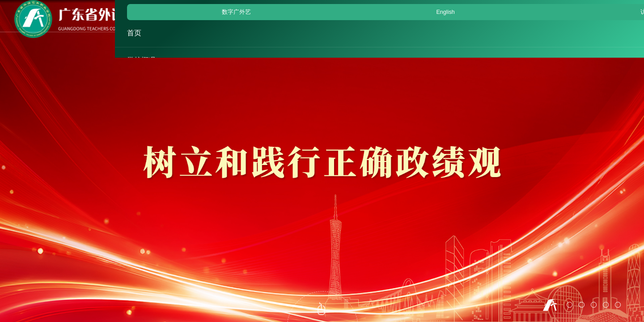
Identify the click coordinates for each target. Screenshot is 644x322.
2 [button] (570, 305)
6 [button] (618, 305)
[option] (322, 161)
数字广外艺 (525, 8)
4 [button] (594, 305)
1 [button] (550, 305)
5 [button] (606, 305)
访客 (600, 8)
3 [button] (582, 305)
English (567, 8)
